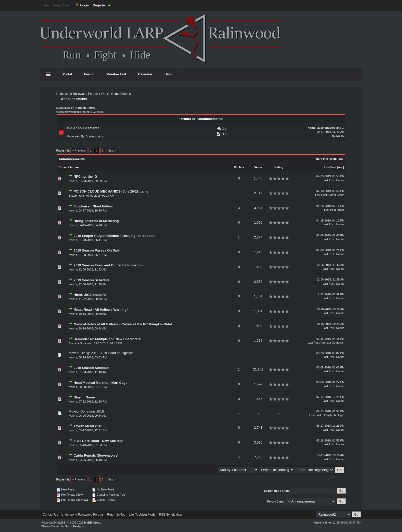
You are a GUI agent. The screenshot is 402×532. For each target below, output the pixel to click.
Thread (63, 167)
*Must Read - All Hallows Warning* (101, 310)
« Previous (79, 150)
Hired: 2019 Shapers (90, 295)
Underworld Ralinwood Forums (78, 94)
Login (85, 5)
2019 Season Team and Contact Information (108, 265)
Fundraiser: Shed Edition (93, 206)
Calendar (145, 74)
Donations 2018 (92, 411)
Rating (279, 167)
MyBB (61, 523)
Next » (112, 150)
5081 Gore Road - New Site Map (98, 441)
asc (340, 167)
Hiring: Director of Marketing (96, 221)
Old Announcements (83, 128)
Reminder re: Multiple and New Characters (107, 339)
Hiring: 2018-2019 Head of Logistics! (107, 353)
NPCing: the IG (85, 177)
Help (168, 74)
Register (99, 5)
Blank (341, 210)
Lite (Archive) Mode (142, 515)
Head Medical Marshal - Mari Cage (100, 383)
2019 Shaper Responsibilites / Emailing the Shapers (114, 236)
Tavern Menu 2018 (88, 426)
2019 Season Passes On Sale (97, 250)
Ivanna (340, 136)
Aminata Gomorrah (81, 343)
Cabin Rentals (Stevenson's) (96, 455)
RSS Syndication (170, 515)
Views (258, 167)
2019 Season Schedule (92, 280)
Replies (239, 167)
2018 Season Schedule (92, 368)
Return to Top (116, 515)
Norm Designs (74, 526)
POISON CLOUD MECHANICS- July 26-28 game (111, 191)
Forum (89, 74)
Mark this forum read (330, 159)
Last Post (330, 167)
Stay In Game (84, 397)
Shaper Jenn (77, 196)
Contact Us (50, 515)
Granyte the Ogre (333, 415)
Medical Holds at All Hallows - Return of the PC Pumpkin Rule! (123, 324)
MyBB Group (93, 523)
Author (74, 167)
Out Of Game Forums (116, 94)
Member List (116, 74)
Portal (67, 74)
